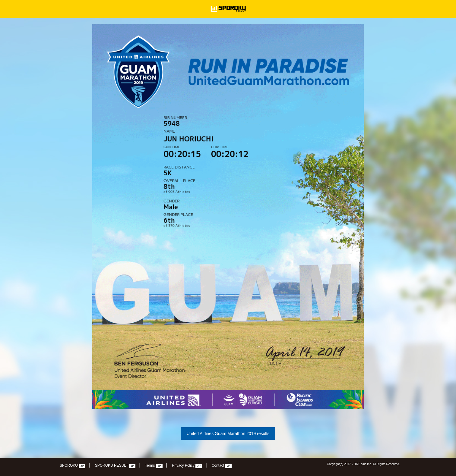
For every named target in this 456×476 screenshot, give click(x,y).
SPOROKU (73, 466)
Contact (222, 466)
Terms (154, 466)
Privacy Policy (187, 466)
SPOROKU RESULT (115, 466)
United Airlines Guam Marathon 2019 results (228, 434)
